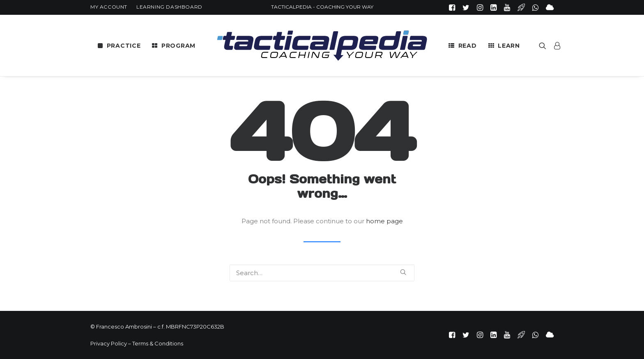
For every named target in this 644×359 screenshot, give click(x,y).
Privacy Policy (109, 343)
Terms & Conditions (158, 343)
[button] (452, 7)
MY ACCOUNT (109, 7)
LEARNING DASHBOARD (169, 7)
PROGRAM (178, 46)
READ (468, 46)
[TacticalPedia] (322, 45)
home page (384, 221)
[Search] (322, 273)
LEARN (509, 46)
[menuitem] (109, 7)
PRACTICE (124, 46)
